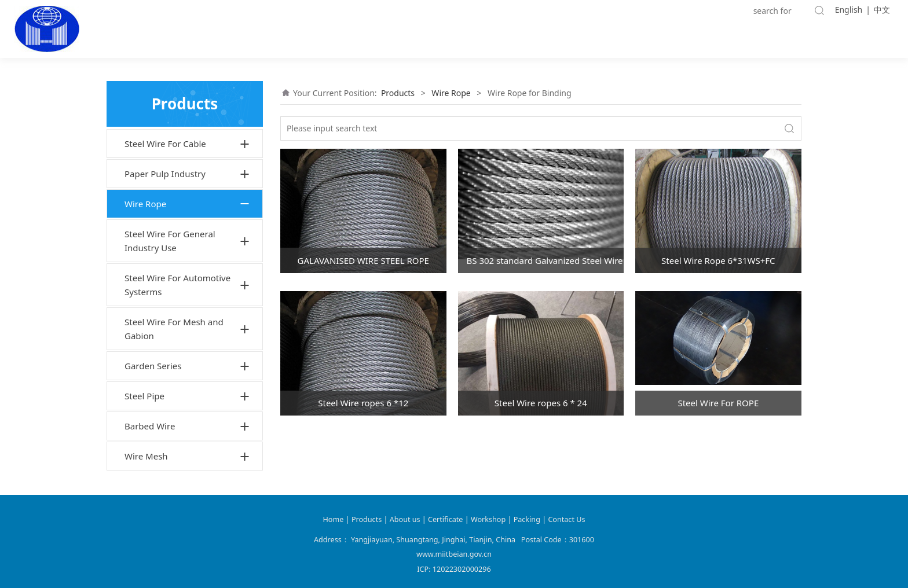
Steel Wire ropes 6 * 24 (541, 403)
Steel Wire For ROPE (718, 403)
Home (334, 519)
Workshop (488, 519)
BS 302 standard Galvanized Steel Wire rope (545, 260)
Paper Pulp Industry (165, 174)
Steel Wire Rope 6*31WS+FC (718, 260)
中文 (882, 10)
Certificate (445, 519)
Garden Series (153, 366)
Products (398, 93)
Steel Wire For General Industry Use (170, 241)
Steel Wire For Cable (165, 144)
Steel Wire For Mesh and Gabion (174, 329)
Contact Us (566, 519)
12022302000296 (462, 569)
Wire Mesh (146, 456)
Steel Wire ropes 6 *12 (363, 403)
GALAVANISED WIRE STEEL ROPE (363, 260)
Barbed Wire (150, 426)
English (849, 10)
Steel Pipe (144, 396)
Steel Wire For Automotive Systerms (177, 285)
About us (406, 519)
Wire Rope (145, 204)
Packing (527, 519)
